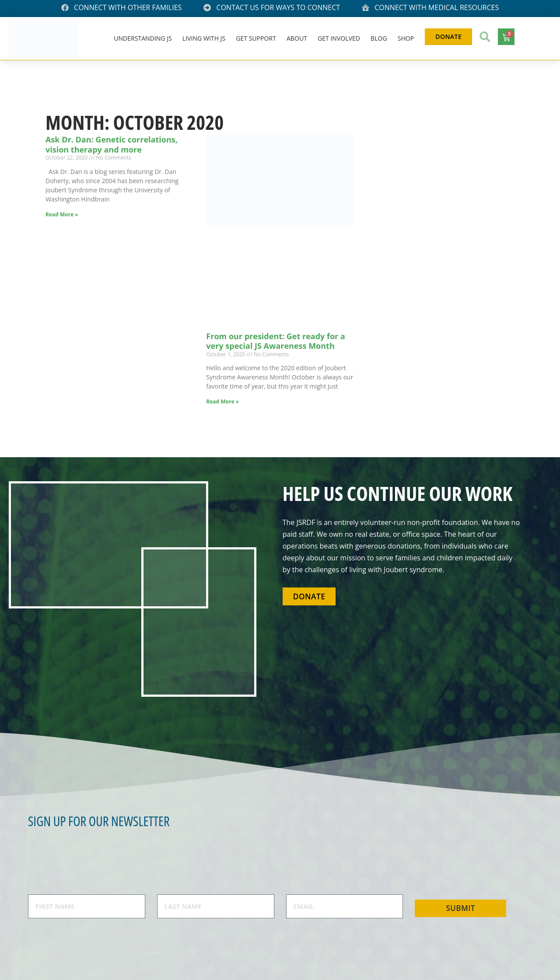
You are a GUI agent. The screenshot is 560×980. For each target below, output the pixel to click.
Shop (407, 38)
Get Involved (340, 38)
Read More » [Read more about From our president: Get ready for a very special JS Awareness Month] (222, 401)
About (298, 38)
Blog (380, 38)
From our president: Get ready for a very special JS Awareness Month (275, 341)
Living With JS (205, 38)
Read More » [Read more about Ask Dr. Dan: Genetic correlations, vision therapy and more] (62, 214)
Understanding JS (144, 38)
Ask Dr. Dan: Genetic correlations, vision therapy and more (112, 144)
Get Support (257, 38)
